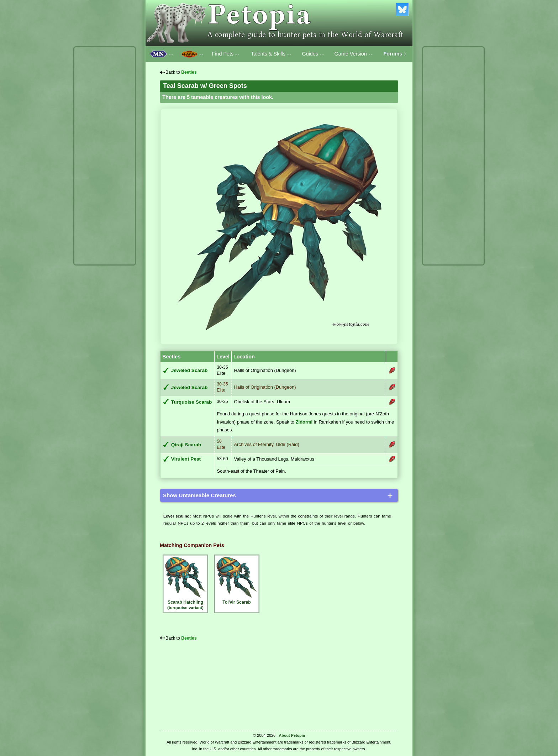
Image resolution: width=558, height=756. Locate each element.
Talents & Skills (271, 54)
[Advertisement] (105, 156)
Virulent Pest (186, 459)
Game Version (354, 54)
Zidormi (304, 422)
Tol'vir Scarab (237, 580)
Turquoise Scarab (191, 402)
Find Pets (226, 54)
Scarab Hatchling (185, 583)
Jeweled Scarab (189, 370)
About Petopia (292, 735)
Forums (396, 54)
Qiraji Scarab (186, 445)
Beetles (189, 72)
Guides (313, 54)
